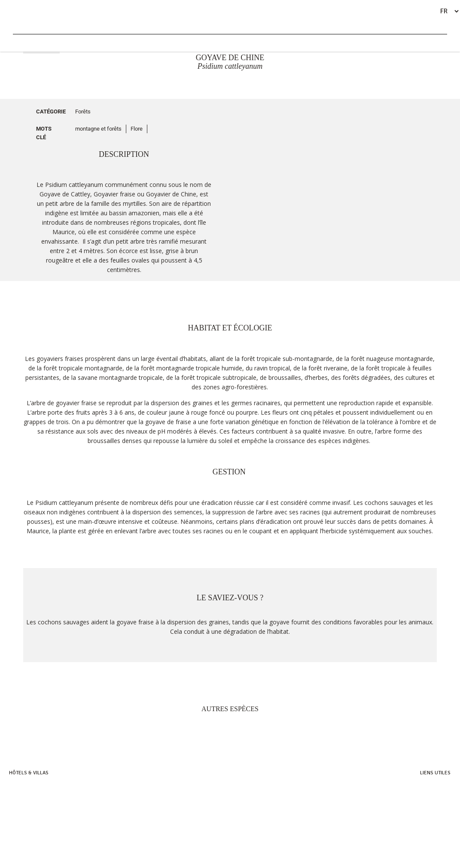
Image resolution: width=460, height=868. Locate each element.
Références (437, 833)
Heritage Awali (26, 805)
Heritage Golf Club (428, 796)
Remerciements (433, 824)
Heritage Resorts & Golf (38, 787)
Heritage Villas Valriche (422, 787)
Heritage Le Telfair (31, 796)
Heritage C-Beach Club (424, 815)
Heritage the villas (31, 815)
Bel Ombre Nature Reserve (420, 805)
